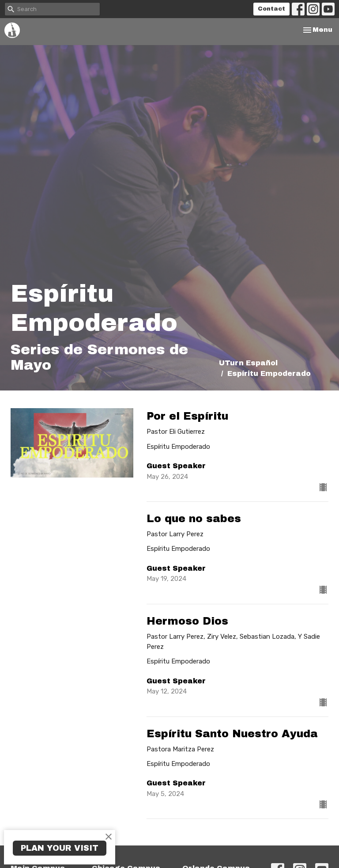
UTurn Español (248, 363)
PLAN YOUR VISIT (60, 848)
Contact (271, 9)
